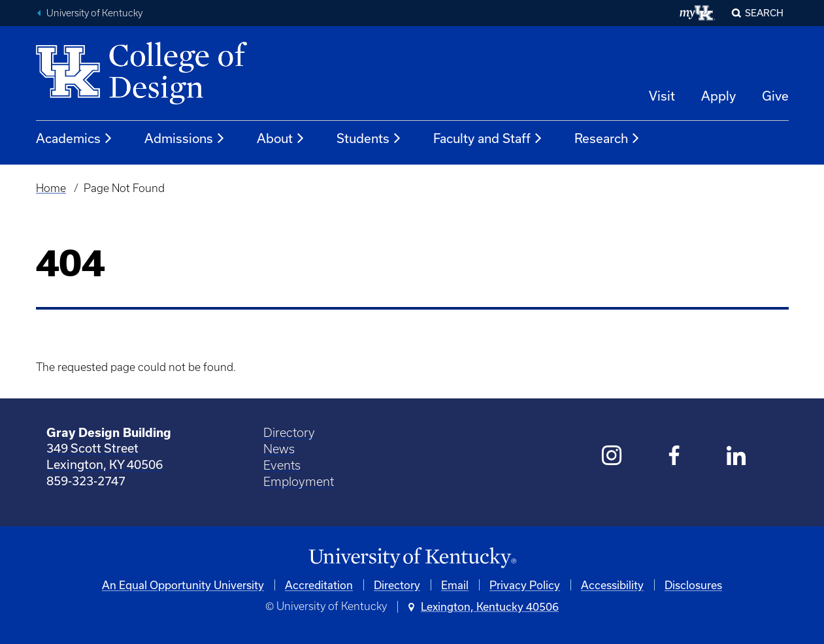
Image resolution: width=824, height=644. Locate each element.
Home (51, 188)
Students (369, 138)
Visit (662, 96)
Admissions (185, 138)
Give (775, 96)
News (279, 449)
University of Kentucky (94, 13)
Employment (299, 482)
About (281, 138)
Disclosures (693, 585)
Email (455, 585)
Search (764, 13)
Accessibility (612, 585)
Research (607, 138)
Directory (289, 433)
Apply (718, 96)
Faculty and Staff (488, 138)
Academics (74, 138)
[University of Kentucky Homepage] (412, 558)
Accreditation (319, 585)
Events (282, 465)
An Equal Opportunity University (183, 585)
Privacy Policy (525, 585)
